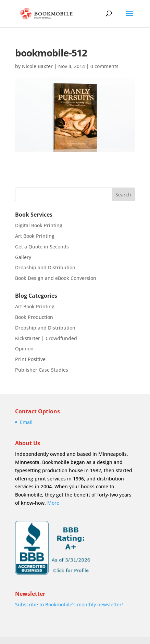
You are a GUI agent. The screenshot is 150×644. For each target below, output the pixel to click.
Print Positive (30, 359)
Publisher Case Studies (42, 370)
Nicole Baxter (37, 66)
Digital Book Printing (39, 225)
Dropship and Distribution (45, 267)
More (53, 503)
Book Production (34, 317)
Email (26, 422)
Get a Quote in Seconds (42, 247)
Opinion (24, 349)
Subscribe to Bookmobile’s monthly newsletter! (69, 604)
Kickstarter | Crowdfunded (46, 338)
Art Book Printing (35, 236)
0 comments (104, 66)
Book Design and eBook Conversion (56, 278)
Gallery (23, 257)
